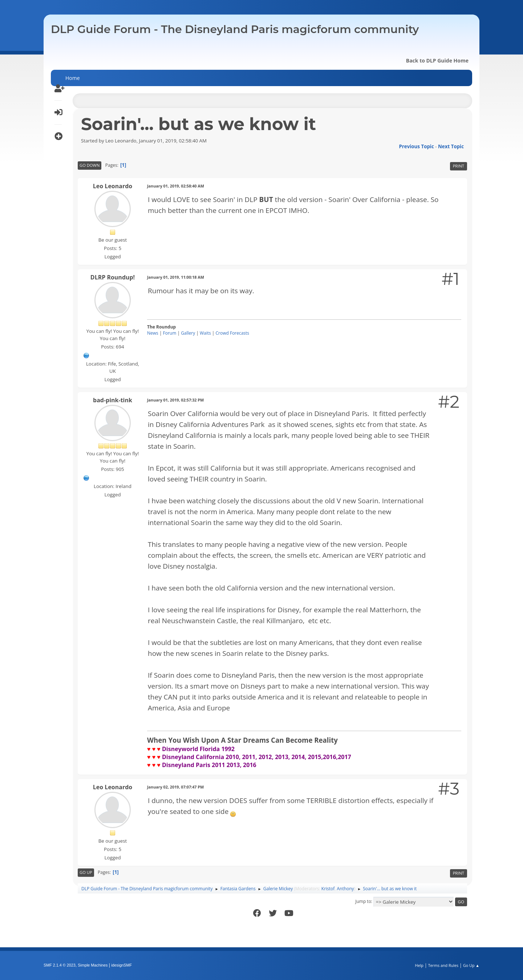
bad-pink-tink (113, 400)
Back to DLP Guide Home (437, 61)
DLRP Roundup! (113, 277)
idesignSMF (121, 965)
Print (459, 166)
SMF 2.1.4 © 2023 (60, 965)
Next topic (451, 146)
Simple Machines (93, 965)
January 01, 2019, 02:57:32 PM (175, 400)
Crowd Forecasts (233, 333)
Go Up (86, 872)
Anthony (346, 889)
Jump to (363, 901)
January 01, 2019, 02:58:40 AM (176, 186)
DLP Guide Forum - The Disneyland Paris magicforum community (235, 29)
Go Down (90, 165)
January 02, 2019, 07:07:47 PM (175, 787)
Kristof (328, 889)
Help (419, 965)
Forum (170, 333)
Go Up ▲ (471, 965)
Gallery (188, 333)
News (153, 333)
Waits (205, 333)
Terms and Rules (443, 965)
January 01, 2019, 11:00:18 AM (176, 277)
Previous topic (416, 146)
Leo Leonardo (113, 186)
